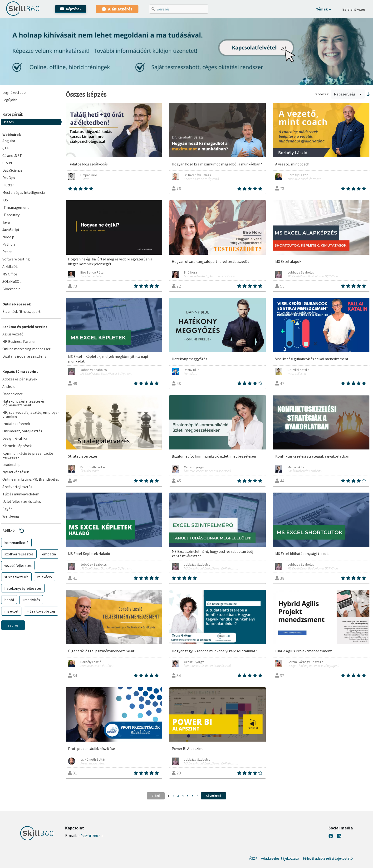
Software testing (16, 259)
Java (6, 222)
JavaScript (11, 229)
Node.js (8, 237)
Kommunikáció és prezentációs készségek (28, 455)
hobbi (9, 600)
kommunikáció (16, 543)
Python (9, 244)
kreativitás (31, 600)
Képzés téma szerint (20, 371)
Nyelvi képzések (16, 472)
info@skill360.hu (90, 836)
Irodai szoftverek (16, 424)
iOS (5, 200)
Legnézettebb (14, 92)
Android (9, 386)
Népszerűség (348, 94)
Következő (213, 796)
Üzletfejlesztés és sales (22, 501)
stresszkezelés (16, 577)
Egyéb (7, 509)
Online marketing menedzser (26, 349)
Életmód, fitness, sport (22, 311)
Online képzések (17, 304)
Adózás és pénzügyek (20, 379)
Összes (8, 122)
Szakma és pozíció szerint (25, 327)
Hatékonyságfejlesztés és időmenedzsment (24, 403)
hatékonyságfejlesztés (23, 588)
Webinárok (12, 135)
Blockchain (11, 289)
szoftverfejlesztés (19, 554)
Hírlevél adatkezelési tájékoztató (328, 858)
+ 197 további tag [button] (41, 611)
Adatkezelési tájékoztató (280, 858)
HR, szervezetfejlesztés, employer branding (31, 414)
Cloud (7, 163)
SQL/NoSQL (12, 281)
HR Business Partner (19, 341)
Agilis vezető (13, 334)
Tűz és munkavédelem (21, 494)
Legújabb (10, 100)
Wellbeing (11, 516)
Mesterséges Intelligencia (24, 192)
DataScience (12, 170)
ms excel (11, 611)
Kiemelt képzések (17, 446)
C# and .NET (12, 155)
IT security (11, 215)
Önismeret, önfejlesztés (22, 431)
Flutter (8, 185)
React (7, 252)
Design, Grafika (15, 438)
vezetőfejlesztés (18, 565)
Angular (9, 141)
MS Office (10, 274)
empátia (49, 554)
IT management (16, 207)
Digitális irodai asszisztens (24, 356)
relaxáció (44, 577)
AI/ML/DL (10, 266)
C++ (6, 148)
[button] (324, 9)
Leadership (11, 464)
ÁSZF (253, 858)
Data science (13, 394)
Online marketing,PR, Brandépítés (31, 479)
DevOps (9, 178)
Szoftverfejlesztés (17, 487)
